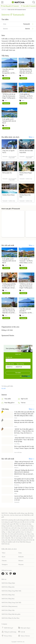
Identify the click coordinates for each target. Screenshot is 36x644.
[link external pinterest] (11, 574)
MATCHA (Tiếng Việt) (8, 610)
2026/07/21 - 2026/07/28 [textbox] (14, 367)
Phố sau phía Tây (7, 173)
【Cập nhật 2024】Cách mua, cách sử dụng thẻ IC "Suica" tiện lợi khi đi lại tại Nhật (24, 440)
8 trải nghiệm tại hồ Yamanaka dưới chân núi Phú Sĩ (9, 121)
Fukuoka (4, 561)
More (31, 137)
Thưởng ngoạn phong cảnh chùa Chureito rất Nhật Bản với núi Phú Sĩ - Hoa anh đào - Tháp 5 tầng (26, 73)
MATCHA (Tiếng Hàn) (8, 599)
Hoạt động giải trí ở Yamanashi (10, 6)
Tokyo (4, 553)
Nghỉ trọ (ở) (23, 399)
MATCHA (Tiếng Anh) (8, 587)
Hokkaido (21, 557)
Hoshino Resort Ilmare (9, 195)
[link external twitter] (7, 574)
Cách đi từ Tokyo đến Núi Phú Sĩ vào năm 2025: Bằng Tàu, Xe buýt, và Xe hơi (24, 498)
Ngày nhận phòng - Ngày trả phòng (15, 364)
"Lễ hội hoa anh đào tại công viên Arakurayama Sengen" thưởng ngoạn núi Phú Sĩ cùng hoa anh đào (9, 98)
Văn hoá (22, 403)
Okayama (21, 564)
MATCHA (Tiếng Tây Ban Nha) (11, 618)
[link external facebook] (3, 574)
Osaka (20, 553)
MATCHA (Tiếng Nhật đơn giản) (11, 614)
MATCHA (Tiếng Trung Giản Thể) (11, 603)
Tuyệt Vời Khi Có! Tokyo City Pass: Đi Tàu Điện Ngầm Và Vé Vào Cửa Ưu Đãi (24, 489)
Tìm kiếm (18, 373)
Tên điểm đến (9, 357)
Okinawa (21, 561)
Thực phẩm (6, 399)
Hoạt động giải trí (8, 403)
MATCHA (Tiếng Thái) (8, 595)
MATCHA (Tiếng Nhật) (8, 583)
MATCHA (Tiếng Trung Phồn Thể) (11, 591)
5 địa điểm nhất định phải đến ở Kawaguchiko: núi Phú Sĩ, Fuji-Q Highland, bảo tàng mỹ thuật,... (9, 73)
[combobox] (18, 360)
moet (6, 75)
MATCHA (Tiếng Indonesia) (10, 606)
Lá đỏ (4, 389)
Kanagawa (5, 564)
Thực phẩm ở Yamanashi (28, 6)
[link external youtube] (15, 574)
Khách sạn (18, 354)
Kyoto (4, 557)
